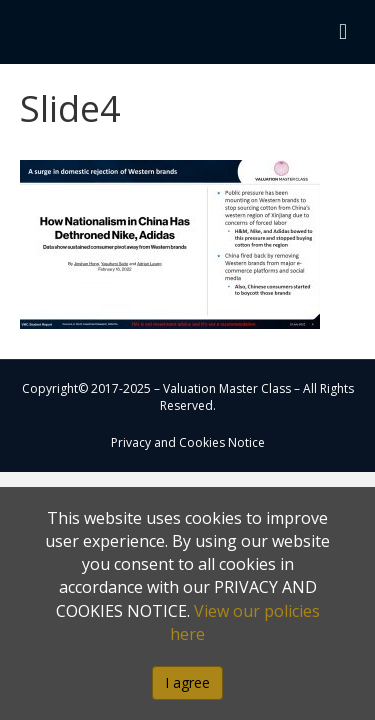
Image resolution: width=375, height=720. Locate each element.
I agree (187, 682)
